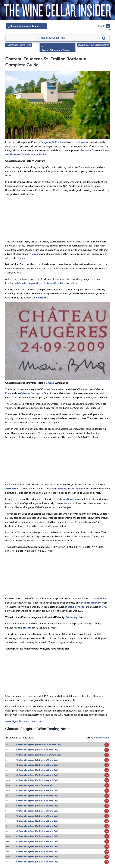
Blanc (71, 607)
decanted (28, 628)
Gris (104, 607)
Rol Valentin (78, 489)
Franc (8, 393)
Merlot (84, 389)
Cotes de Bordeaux (67, 499)
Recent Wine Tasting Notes (19, 45)
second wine (100, 598)
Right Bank (42, 298)
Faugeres (46, 142)
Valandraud (12, 489)
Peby (80, 279)
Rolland (22, 258)
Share (101, 26)
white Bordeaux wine (90, 603)
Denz (68, 246)
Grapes (50, 383)
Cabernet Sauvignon (32, 393)
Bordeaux (86, 150)
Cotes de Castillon (54, 283)
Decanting (71, 617)
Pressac (62, 489)
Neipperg (35, 254)
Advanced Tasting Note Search (94, 45)
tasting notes (82, 142)
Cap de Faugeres (27, 283)
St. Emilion (57, 142)
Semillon (80, 607)
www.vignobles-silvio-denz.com (23, 721)
